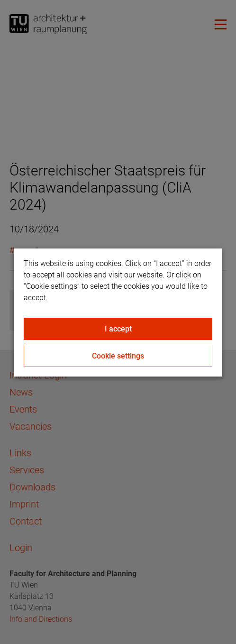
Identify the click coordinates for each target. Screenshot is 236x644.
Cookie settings (118, 356)
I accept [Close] (118, 329)
